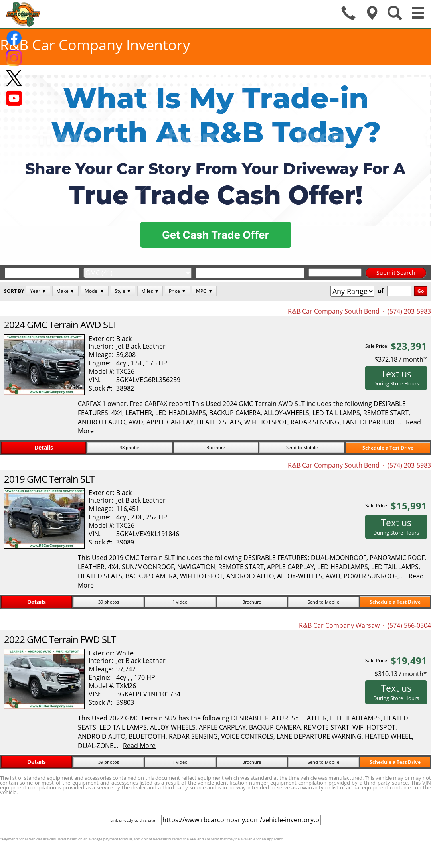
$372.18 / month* (401, 359)
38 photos (130, 447)
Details (44, 447)
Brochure (216, 447)
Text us (396, 377)
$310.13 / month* (401, 674)
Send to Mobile (302, 447)
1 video (180, 602)
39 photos (109, 602)
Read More (139, 746)
